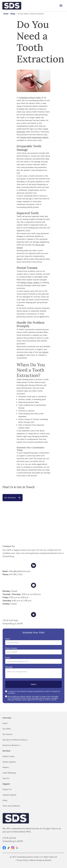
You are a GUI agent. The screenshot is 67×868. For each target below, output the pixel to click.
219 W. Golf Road (10, 620)
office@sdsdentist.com (19, 571)
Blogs (13, 14)
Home (6, 14)
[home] (12, 6)
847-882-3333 (16, 574)
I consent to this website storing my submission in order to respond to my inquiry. (34, 692)
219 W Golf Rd (9, 838)
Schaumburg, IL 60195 (13, 624)
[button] (4, 848)
